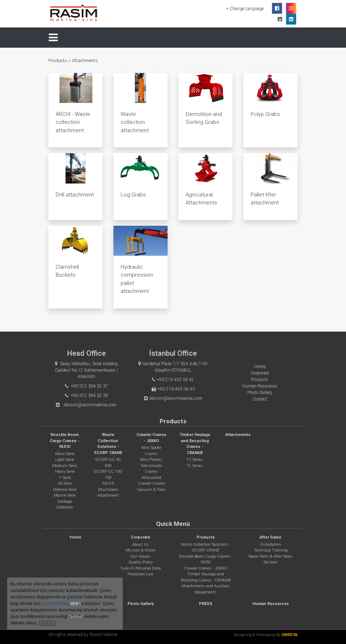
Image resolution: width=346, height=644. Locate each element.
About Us (140, 544)
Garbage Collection (65, 505)
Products (58, 60)
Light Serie (65, 460)
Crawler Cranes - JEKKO (206, 568)
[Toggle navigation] (53, 38)
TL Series (195, 466)
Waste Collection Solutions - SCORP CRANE (206, 548)
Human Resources (260, 386)
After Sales (271, 537)
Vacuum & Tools (151, 490)
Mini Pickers (151, 460)
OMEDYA (289, 635)
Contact (260, 399)
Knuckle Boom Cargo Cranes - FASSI (65, 441)
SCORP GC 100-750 (108, 475)
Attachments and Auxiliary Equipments (206, 589)
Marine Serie (65, 495)
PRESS (206, 604)
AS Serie (65, 483)
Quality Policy (141, 562)
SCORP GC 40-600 (108, 463)
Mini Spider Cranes (151, 451)
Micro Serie (65, 454)
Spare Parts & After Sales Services (271, 559)
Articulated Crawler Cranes (152, 481)
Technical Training (271, 550)
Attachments (85, 60)
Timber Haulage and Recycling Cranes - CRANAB (206, 577)
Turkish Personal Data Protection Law (140, 571)
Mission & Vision (141, 550)
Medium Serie (65, 466)
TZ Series (195, 460)
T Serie (65, 478)
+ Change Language (245, 9)
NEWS (75, 604)
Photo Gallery (260, 393)
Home (260, 367)
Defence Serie (65, 490)
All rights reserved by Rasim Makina (83, 635)
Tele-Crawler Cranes (151, 469)
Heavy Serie (65, 472)
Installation (271, 544)
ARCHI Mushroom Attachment (108, 489)
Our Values (140, 556)
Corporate (260, 373)
